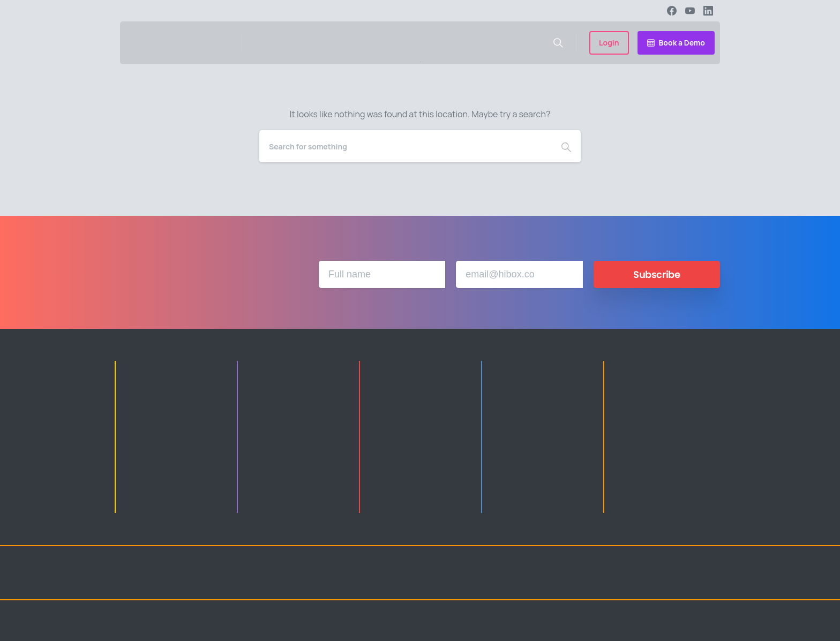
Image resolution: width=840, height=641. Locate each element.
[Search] (406, 146)
